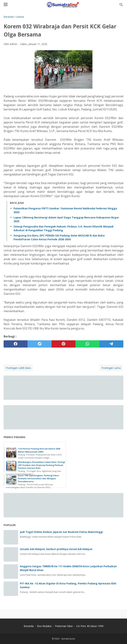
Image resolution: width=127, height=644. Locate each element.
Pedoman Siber (64, 626)
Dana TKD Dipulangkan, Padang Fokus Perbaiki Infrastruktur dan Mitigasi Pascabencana (38, 478)
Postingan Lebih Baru (18, 368)
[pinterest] (63, 344)
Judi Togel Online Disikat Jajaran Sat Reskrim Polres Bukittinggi (61, 532)
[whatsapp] (87, 344)
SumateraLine (68, 639)
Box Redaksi (45, 626)
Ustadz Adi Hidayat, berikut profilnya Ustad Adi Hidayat (56, 549)
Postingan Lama (111, 368)
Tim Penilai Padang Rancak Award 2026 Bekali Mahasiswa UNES (39, 450)
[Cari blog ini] (121, 5)
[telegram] (111, 344)
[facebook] (16, 344)
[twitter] (39, 344)
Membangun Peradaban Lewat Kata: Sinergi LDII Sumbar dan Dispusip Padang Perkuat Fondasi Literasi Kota (42, 465)
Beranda (29, 626)
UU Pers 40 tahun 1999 (90, 626)
